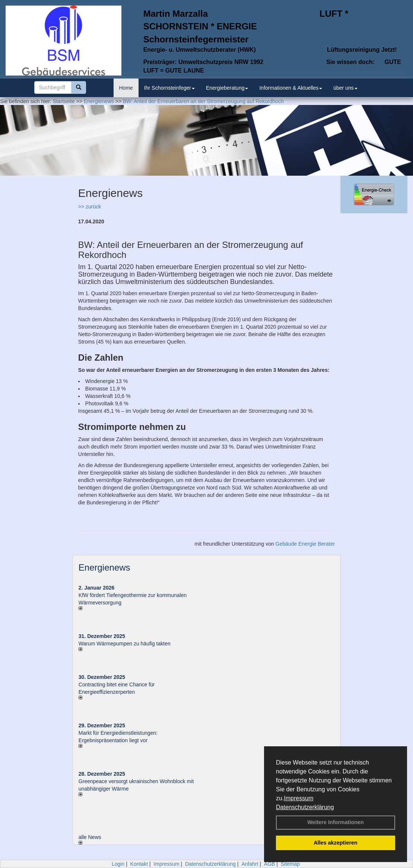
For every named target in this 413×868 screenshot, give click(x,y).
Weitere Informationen (336, 822)
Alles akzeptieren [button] (336, 843)
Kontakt (139, 864)
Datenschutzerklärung (305, 807)
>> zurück (90, 207)
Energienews (104, 567)
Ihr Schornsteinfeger (169, 88)
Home (126, 88)
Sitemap (290, 864)
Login (118, 864)
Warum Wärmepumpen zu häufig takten (125, 644)
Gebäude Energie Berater (305, 544)
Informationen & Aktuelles (291, 88)
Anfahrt (250, 864)
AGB (270, 864)
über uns (345, 88)
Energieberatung (227, 88)
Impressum (298, 798)
